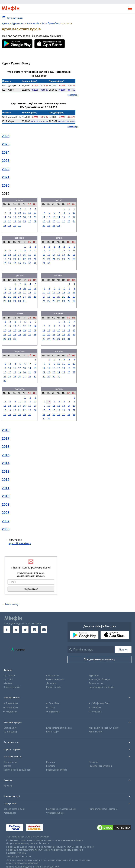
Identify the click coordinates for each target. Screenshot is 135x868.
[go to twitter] (25, 630)
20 (35, 217)
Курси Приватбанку (20, 543)
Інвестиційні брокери (99, 679)
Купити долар (10, 732)
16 (15, 217)
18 (24, 217)
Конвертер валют (12, 687)
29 (9, 226)
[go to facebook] (7, 630)
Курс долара (53, 676)
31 (20, 226)
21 (5, 221)
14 (5, 217)
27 (35, 221)
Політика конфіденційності (17, 770)
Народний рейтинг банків (101, 687)
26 (30, 221)
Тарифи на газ (96, 683)
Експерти (51, 766)
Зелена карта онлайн (14, 809)
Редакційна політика (57, 770)
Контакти (51, 762)
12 (30, 213)
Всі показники (15, 18)
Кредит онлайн (54, 687)
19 (30, 217)
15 (9, 217)
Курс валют (9, 676)
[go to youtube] (44, 630)
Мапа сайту (12, 604)
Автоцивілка (10, 813)
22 (9, 221)
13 (35, 213)
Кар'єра (7, 766)
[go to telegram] (16, 630)
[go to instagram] (35, 630)
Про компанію (10, 762)
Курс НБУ (8, 679)
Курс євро (94, 676)
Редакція (93, 762)
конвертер (73, 95)
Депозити (51, 683)
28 (5, 226)
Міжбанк (8, 683)
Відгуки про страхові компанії (61, 809)
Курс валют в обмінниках (59, 728)
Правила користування (100, 766)
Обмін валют (10, 728)
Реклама (8, 786)
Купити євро (52, 732)
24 (20, 221)
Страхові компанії (55, 813)
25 (24, 221)
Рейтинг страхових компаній (103, 809)
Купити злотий (96, 732)
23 (15, 221)
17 (20, 217)
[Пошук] (123, 650)
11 (24, 213)
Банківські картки (55, 679)
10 (20, 213)
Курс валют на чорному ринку (104, 728)
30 (15, 226)
